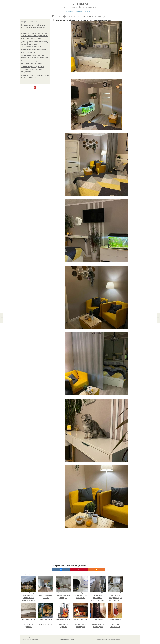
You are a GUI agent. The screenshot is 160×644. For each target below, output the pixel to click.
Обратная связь (100, 637)
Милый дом (80, 4)
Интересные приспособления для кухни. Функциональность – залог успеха (34, 27)
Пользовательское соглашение (72, 637)
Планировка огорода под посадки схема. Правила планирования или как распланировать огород (35, 36)
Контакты (61, 637)
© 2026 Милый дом (26, 637)
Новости (79, 11)
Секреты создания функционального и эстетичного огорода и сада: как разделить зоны (35, 55)
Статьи (88, 11)
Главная (70, 11)
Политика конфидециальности (66, 640)
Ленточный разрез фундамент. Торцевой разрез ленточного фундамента (33, 69)
